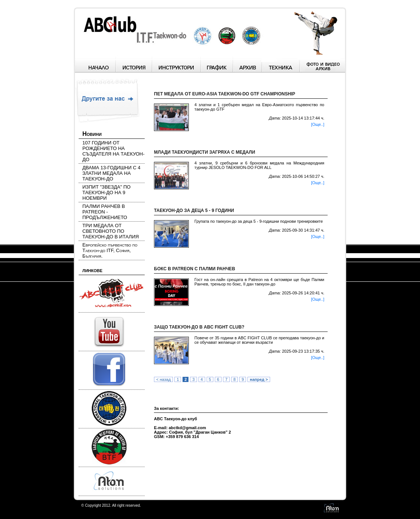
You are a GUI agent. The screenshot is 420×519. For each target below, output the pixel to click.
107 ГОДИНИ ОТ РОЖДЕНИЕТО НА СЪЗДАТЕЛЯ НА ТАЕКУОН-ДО (114, 151)
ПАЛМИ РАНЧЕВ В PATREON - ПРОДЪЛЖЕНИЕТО (105, 212)
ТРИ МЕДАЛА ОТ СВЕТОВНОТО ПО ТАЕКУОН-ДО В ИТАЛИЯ (111, 231)
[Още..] (318, 124)
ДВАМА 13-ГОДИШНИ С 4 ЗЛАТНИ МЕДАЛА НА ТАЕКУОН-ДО (111, 173)
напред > (259, 379)
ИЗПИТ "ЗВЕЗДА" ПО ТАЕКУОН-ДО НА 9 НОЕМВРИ (106, 192)
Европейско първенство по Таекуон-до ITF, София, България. (110, 250)
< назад (163, 379)
